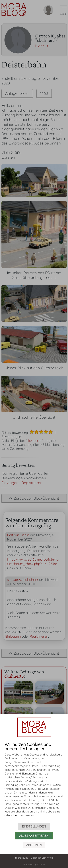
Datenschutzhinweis (42, 858)
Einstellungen (34, 826)
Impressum (21, 858)
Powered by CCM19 (34, 864)
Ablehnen (34, 845)
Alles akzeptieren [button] (34, 836)
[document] (34, 782)
